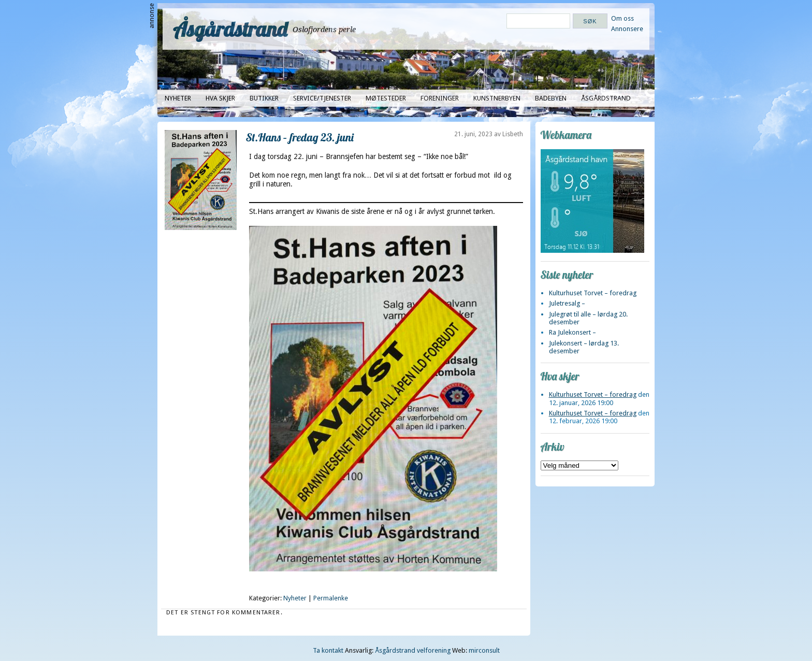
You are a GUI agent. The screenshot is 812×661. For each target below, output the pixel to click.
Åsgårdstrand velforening (413, 650)
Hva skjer (220, 98)
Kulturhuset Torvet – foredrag (593, 293)
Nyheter (178, 98)
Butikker (264, 98)
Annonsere (627, 29)
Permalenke (331, 598)
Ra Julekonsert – (572, 332)
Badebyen (551, 98)
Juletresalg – (567, 303)
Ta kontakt (328, 650)
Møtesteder (386, 98)
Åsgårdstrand (230, 29)
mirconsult (484, 650)
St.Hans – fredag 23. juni (300, 137)
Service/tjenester (322, 98)
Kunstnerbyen (497, 98)
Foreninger (440, 98)
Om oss (622, 18)
